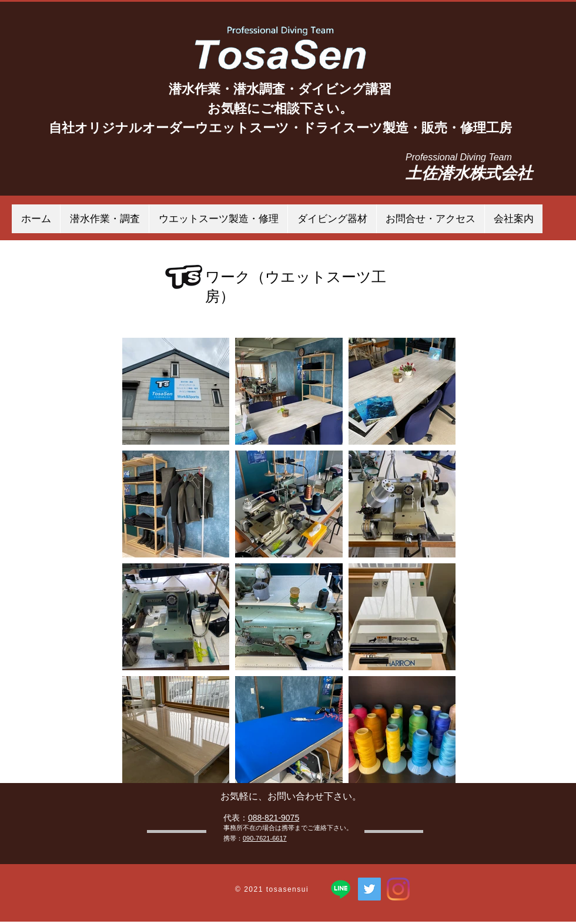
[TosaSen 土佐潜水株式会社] (369, 889)
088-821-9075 (274, 818)
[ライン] (341, 889)
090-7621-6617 (265, 838)
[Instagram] (398, 889)
